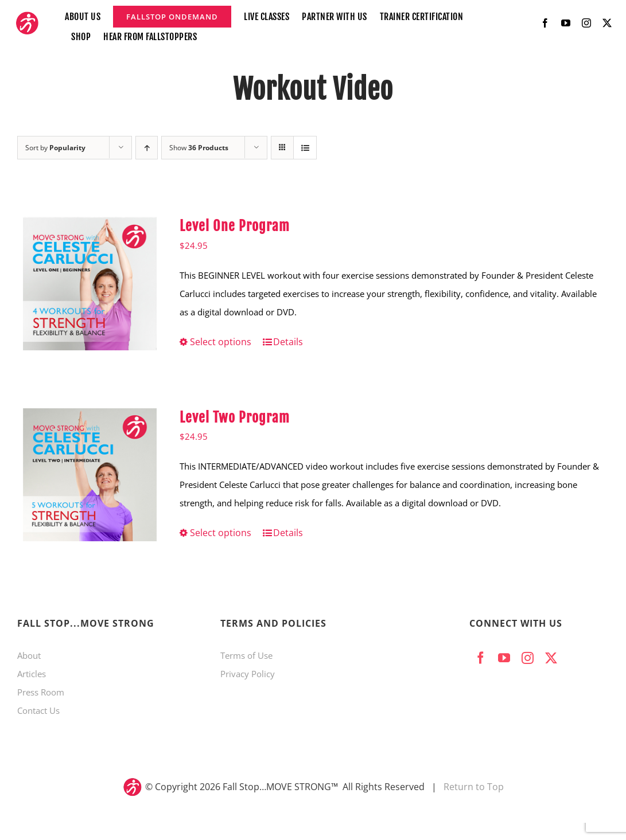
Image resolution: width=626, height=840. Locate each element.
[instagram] (586, 23)
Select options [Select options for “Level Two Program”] (221, 533)
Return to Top (474, 787)
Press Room (41, 692)
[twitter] (607, 23)
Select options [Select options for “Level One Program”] (221, 342)
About (29, 655)
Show (199, 148)
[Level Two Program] (90, 475)
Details (288, 342)
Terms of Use (246, 655)
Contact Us (38, 710)
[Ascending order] (147, 148)
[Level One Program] (90, 284)
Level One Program (235, 226)
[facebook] (545, 23)
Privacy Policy (248, 674)
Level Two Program (235, 417)
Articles (32, 674)
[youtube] (566, 23)
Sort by (55, 148)
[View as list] (305, 148)
